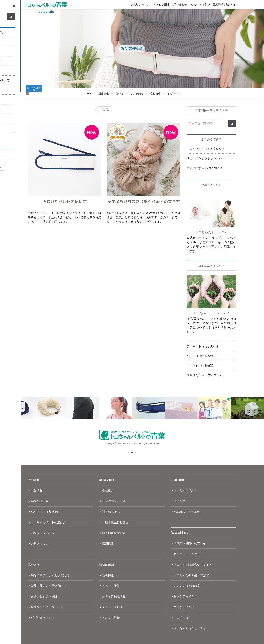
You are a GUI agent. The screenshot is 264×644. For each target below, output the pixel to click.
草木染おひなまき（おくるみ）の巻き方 (144, 201)
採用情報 (108, 544)
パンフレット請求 (200, 5)
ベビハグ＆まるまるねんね (204, 158)
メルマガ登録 (111, 618)
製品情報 (104, 93)
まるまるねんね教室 (187, 586)
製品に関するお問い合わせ (48, 586)
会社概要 (108, 490)
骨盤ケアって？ (184, 596)
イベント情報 (111, 586)
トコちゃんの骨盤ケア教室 (191, 575)
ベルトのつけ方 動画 (44, 512)
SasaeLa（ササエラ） (188, 512)
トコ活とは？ (182, 618)
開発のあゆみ (111, 512)
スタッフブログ (112, 607)
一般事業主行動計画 (115, 522)
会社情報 (155, 93)
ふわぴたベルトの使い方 (65, 201)
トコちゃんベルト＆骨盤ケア (206, 149)
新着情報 (108, 575)
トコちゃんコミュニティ (190, 628)
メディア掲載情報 (114, 596)
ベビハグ (179, 501)
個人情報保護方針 (114, 533)
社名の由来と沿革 (114, 501)
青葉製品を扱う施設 (44, 596)
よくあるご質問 (160, 5)
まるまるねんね (184, 607)
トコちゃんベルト (185, 490)
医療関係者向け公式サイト (191, 543)
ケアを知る (137, 93)
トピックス (174, 93)
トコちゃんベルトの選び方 (48, 522)
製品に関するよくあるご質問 (50, 575)
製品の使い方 (40, 501)
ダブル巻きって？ (43, 618)
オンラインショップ (187, 554)
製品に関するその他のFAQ (204, 168)
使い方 (120, 93)
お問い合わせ (179, 5)
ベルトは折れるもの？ (201, 356)
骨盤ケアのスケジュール (47, 607)
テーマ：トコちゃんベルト (204, 346)
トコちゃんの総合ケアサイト (193, 565)
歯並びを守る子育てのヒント (206, 375)
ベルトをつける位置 (200, 365)
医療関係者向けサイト (225, 5)
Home (88, 93)
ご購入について (139, 5)
